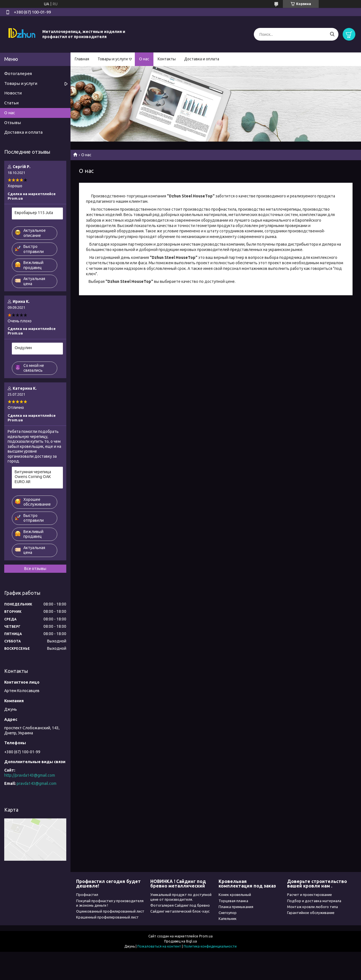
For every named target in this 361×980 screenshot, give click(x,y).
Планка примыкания (236, 907)
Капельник (228, 919)
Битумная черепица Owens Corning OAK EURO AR (33, 477)
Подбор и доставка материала (314, 901)
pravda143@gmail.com (37, 783)
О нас (144, 59)
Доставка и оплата (202, 59)
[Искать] (332, 34)
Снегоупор (228, 913)
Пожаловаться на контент (159, 946)
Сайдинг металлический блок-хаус (180, 911)
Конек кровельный (235, 895)
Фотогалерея (18, 73)
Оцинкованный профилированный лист (110, 911)
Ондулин (23, 348)
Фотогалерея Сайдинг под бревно (180, 905)
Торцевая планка (233, 901)
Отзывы (13, 123)
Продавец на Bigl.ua (180, 941)
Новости (13, 93)
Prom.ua (206, 936)
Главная (82, 59)
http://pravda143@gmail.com (30, 775)
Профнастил (87, 895)
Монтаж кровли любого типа (312, 907)
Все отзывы (35, 569)
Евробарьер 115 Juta (34, 213)
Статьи (11, 103)
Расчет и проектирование (310, 895)
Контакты (167, 59)
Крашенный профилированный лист (107, 917)
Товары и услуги (113, 59)
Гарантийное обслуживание (311, 913)
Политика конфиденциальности (210, 946)
